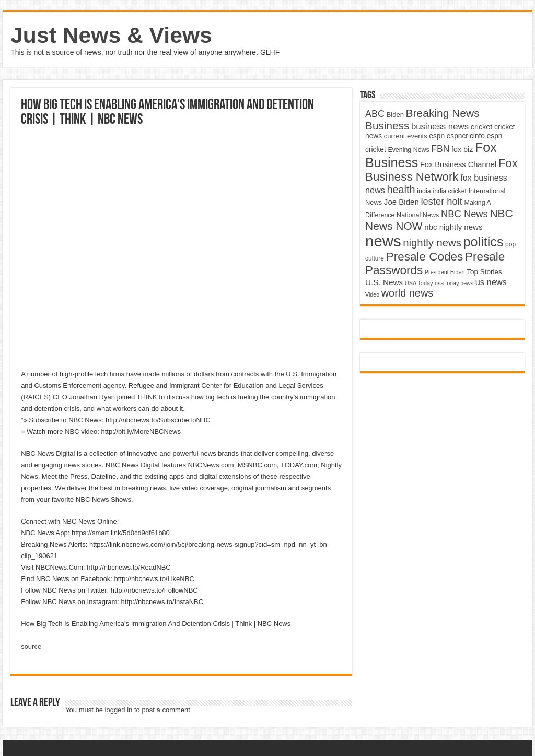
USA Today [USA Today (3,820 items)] (419, 283)
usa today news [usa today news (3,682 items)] (454, 283)
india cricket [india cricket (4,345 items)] (449, 191)
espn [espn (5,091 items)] (437, 136)
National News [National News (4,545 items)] (418, 215)
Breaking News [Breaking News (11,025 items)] (443, 113)
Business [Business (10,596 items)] (387, 126)
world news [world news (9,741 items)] (407, 293)
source (31, 647)
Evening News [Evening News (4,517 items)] (408, 150)
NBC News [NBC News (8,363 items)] (464, 214)
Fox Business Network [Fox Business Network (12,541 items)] (441, 170)
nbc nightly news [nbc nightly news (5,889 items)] (453, 227)
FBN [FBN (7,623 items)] (440, 149)
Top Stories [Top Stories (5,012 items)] (484, 272)
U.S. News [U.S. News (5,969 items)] (384, 282)
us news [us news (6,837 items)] (491, 282)
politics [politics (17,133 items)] (484, 242)
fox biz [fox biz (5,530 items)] (462, 149)
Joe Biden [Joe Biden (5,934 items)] (402, 202)
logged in (119, 710)
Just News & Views (111, 35)
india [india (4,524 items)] (424, 191)
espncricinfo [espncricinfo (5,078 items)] (466, 136)
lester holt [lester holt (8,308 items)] (441, 201)
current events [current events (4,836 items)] (406, 136)
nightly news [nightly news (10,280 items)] (432, 243)
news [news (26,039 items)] (383, 241)
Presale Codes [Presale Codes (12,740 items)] (425, 257)
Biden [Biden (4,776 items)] (395, 115)
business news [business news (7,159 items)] (440, 127)
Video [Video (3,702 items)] (372, 294)
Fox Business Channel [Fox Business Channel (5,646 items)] (458, 164)
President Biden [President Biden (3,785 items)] (445, 272)
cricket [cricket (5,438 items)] (482, 127)
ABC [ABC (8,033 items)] (375, 114)
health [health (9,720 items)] (401, 190)
